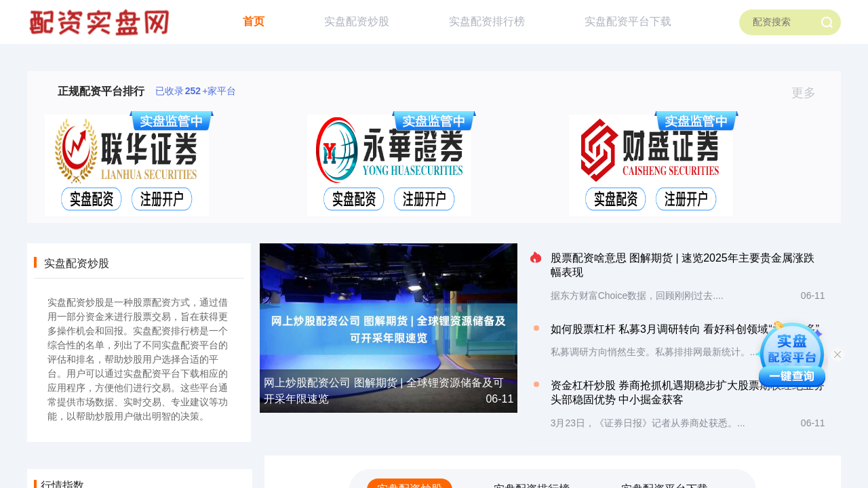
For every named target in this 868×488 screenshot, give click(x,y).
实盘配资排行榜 (487, 21)
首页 (254, 21)
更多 (809, 93)
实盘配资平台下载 (628, 21)
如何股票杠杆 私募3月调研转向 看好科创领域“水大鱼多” (685, 329)
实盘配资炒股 (357, 21)
